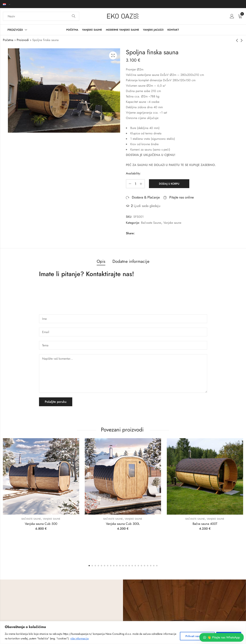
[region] (123, 633)
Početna (8, 40)
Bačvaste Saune (151, 223)
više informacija (79, 638)
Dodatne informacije (131, 261)
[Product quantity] (135, 184)
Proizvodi (23, 40)
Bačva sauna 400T (205, 524)
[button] (89, 566)
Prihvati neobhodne (197, 636)
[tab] (101, 262)
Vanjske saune (172, 223)
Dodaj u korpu (169, 184)
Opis (101, 261)
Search (74, 16)
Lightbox (113, 55)
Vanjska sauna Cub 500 (41, 524)
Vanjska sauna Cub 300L (123, 524)
